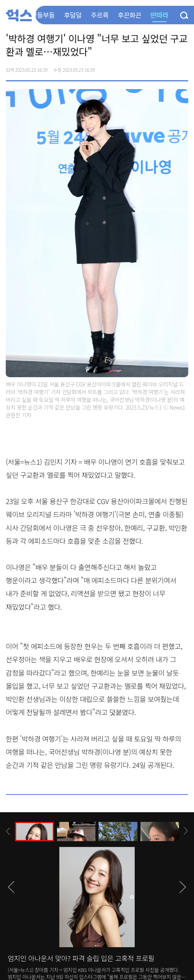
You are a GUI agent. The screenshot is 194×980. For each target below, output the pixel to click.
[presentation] (8, 831)
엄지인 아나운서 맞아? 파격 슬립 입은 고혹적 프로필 (81, 958)
